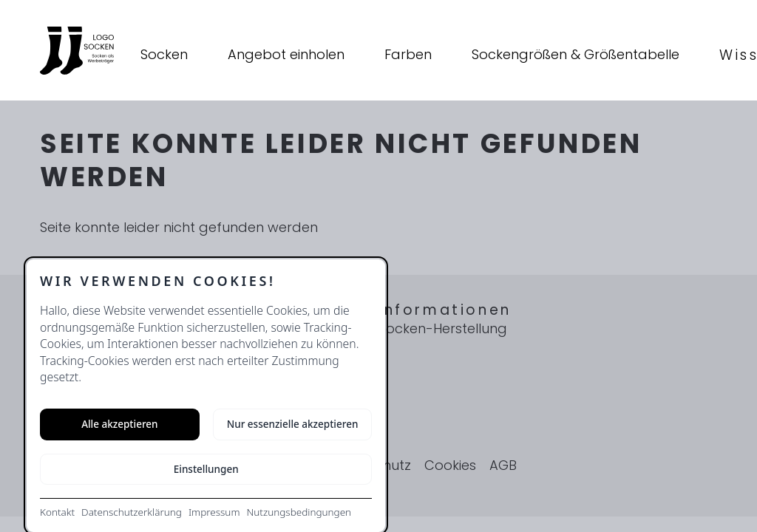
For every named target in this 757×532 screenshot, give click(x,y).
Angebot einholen (286, 54)
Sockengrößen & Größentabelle (576, 54)
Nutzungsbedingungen (299, 512)
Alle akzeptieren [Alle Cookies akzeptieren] (119, 424)
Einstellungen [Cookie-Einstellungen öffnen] (206, 469)
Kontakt (57, 512)
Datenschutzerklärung (132, 512)
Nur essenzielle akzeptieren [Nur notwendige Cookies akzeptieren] (293, 424)
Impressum (214, 512)
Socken (164, 54)
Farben (408, 54)
